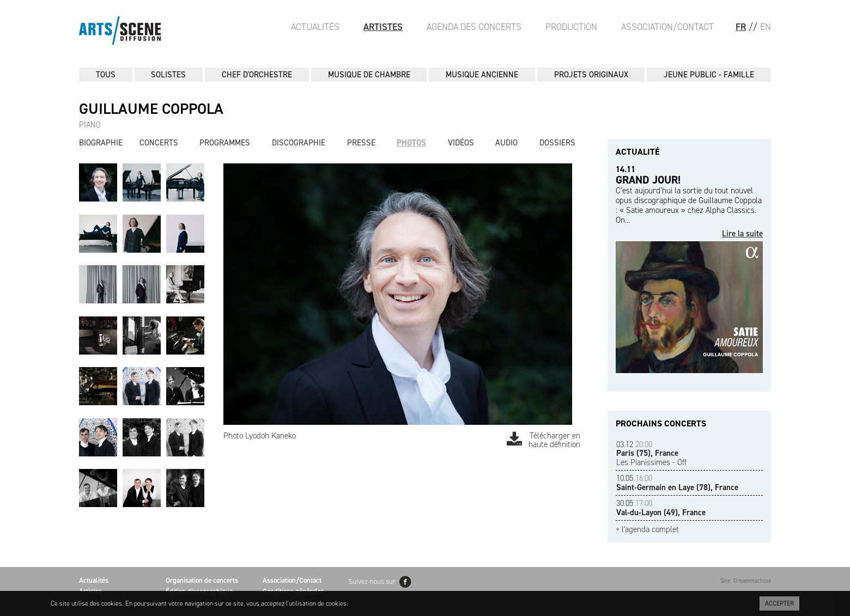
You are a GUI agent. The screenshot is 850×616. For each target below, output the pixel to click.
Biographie (101, 143)
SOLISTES (168, 75)
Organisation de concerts (202, 580)
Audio (506, 143)
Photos (411, 143)
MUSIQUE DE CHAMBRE (369, 75)
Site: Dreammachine (746, 581)
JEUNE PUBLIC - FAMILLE (709, 75)
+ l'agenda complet (647, 530)
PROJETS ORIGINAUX (591, 75)
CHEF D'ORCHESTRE (257, 75)
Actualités (315, 27)
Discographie (299, 143)
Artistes (383, 27)
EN (766, 27)
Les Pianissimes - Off (651, 453)
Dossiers (557, 143)
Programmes (225, 143)
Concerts (159, 143)
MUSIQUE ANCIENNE (482, 75)
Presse (361, 143)
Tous (106, 75)
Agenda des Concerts (474, 27)
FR (741, 27)
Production (571, 27)
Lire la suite (742, 234)
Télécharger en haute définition (544, 440)
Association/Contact (667, 27)
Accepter (779, 603)
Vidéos (461, 143)
